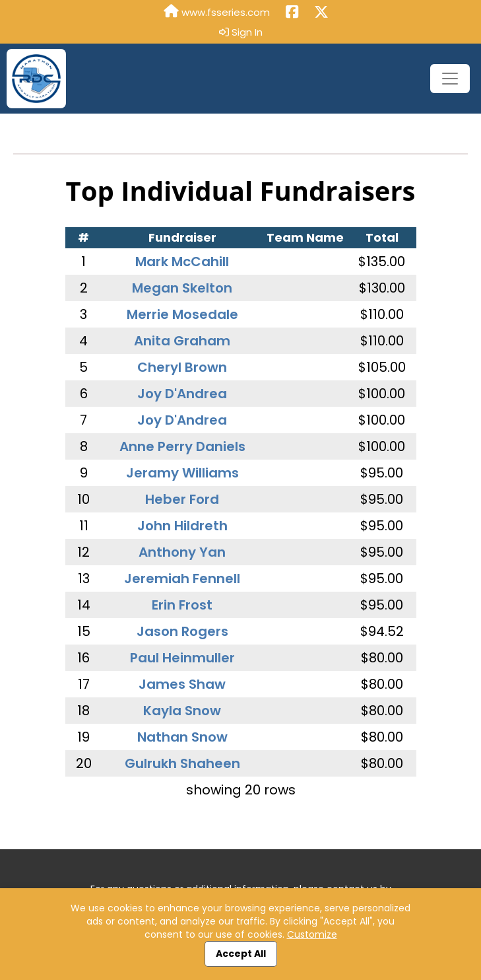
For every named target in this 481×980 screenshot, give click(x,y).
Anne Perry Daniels (182, 446)
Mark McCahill (182, 262)
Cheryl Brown (182, 367)
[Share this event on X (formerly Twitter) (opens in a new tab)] (321, 13)
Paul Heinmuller (182, 658)
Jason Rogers (182, 631)
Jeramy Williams (182, 473)
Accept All (241, 954)
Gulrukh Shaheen (182, 763)
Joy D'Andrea (182, 394)
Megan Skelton (182, 288)
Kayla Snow (182, 711)
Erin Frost (182, 605)
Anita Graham (182, 341)
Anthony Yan (182, 552)
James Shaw (182, 684)
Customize (312, 934)
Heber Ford (182, 499)
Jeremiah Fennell (182, 578)
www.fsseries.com (217, 12)
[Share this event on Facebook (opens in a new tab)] (292, 13)
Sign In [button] (241, 32)
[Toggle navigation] (450, 79)
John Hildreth (182, 526)
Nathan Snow (182, 737)
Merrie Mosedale (182, 314)
